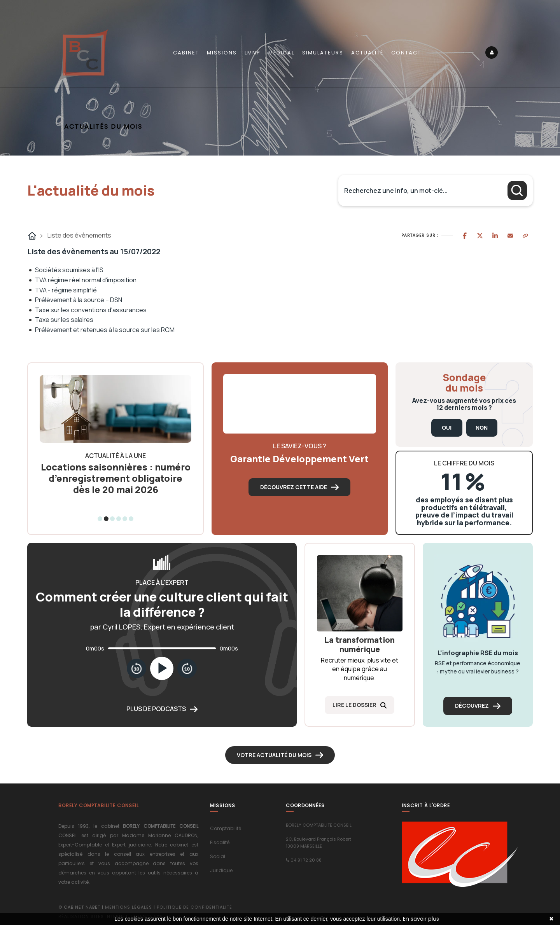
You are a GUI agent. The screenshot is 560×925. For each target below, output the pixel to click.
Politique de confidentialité (194, 907)
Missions (222, 53)
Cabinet (186, 53)
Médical (281, 53)
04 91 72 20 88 (306, 860)
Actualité (367, 53)
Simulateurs (323, 53)
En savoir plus (421, 919)
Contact (406, 53)
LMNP (253, 53)
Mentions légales (129, 907)
